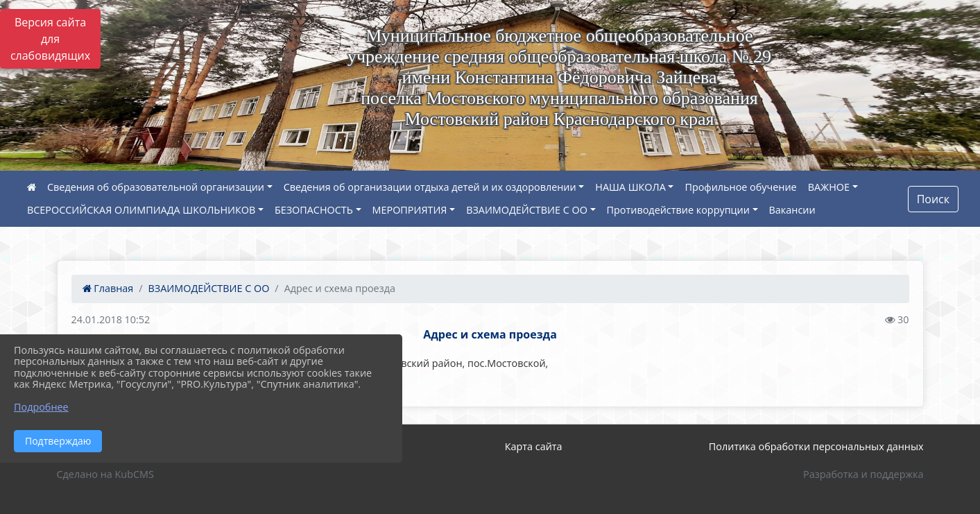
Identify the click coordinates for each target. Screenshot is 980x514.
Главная (108, 288)
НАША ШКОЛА (630, 187)
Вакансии (792, 210)
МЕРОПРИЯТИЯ (410, 210)
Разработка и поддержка (863, 474)
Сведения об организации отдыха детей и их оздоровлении (430, 187)
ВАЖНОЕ (829, 187)
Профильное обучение (740, 187)
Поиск (933, 199)
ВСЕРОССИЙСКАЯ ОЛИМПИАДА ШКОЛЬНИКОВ (141, 210)
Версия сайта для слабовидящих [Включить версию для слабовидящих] (50, 39)
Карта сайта (534, 446)
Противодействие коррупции (678, 210)
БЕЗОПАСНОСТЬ (314, 210)
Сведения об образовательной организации (156, 187)
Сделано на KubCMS (105, 474)
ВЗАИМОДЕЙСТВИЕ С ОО (527, 210)
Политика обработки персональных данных (816, 446)
